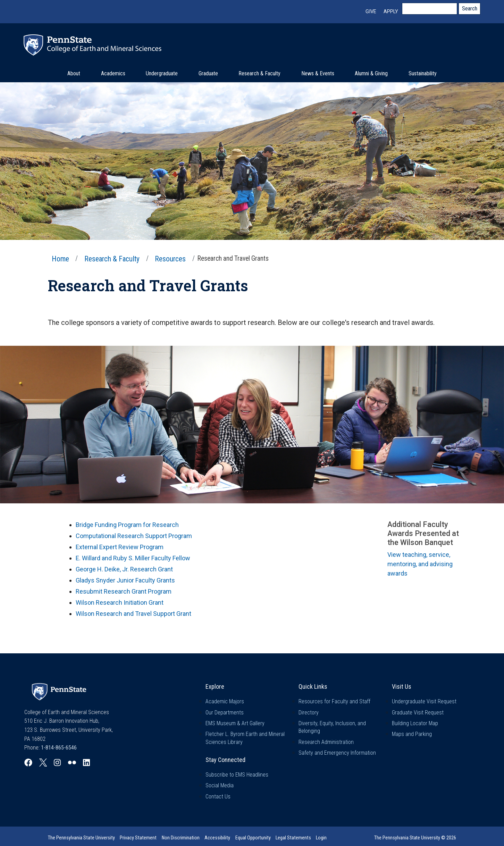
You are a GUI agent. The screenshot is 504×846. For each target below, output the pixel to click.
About (74, 73)
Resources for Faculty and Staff (334, 701)
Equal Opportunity (253, 838)
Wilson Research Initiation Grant (120, 602)
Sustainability (423, 73)
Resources (170, 259)
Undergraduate (162, 73)
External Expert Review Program (120, 547)
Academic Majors (225, 701)
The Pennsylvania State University (81, 838)
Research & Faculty (259, 73)
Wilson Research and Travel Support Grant (133, 614)
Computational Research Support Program (134, 536)
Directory (309, 713)
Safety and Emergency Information (337, 753)
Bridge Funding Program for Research (127, 525)
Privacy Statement (138, 838)
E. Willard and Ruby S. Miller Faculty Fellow (133, 558)
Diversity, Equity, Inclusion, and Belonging (332, 727)
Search (470, 9)
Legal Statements (293, 838)
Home (60, 259)
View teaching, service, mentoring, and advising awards (420, 564)
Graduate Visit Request (418, 713)
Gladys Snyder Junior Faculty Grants (125, 580)
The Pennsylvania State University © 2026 (415, 838)
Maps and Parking (412, 734)
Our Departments (225, 713)
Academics (113, 73)
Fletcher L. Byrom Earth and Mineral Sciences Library (245, 738)
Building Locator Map (415, 723)
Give (371, 12)
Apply (391, 12)
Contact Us (218, 797)
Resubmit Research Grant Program (124, 591)
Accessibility (217, 838)
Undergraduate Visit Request (424, 701)
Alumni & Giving (371, 73)
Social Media (220, 785)
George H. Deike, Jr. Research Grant (124, 569)
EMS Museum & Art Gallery (235, 723)
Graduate (208, 73)
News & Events (318, 73)
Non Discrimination (181, 838)
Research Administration (326, 742)
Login (321, 838)
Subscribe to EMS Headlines (237, 775)
